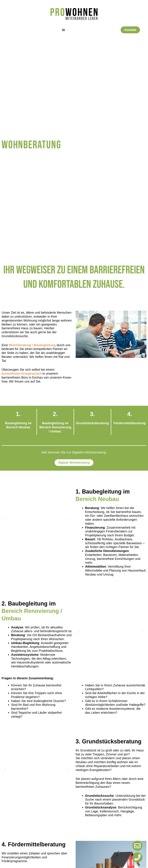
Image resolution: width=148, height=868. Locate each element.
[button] (5, 520)
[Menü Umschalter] (63, 30)
